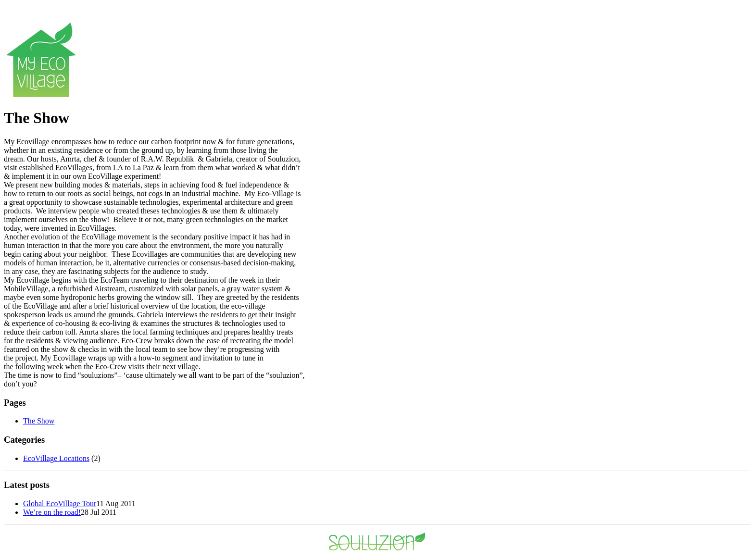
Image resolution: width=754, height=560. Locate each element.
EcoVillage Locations (56, 458)
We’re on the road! (52, 512)
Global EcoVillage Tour (60, 504)
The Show (39, 421)
